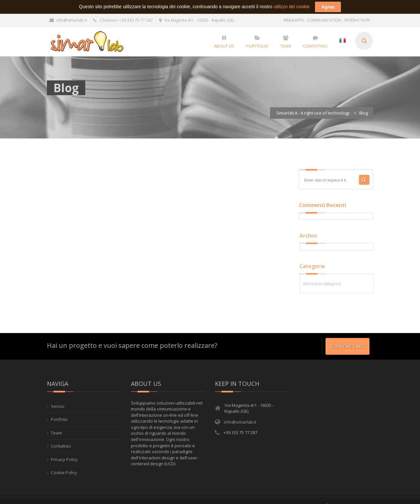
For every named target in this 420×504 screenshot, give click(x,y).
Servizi (58, 399)
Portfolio (59, 412)
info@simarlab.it (68, 13)
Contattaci (347, 339)
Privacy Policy (64, 452)
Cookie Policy (64, 465)
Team (56, 425)
